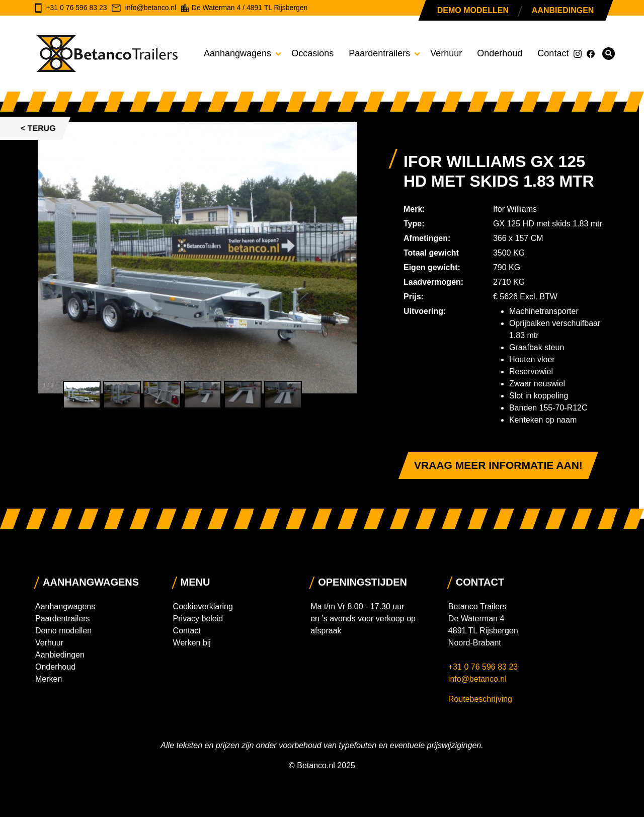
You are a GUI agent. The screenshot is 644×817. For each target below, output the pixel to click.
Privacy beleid (198, 619)
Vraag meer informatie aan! (498, 465)
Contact (553, 53)
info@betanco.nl (477, 679)
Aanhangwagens (237, 53)
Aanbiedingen (562, 10)
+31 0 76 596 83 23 (484, 667)
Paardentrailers (379, 53)
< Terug (38, 128)
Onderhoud (500, 53)
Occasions (312, 53)
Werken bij (192, 643)
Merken (49, 679)
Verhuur (446, 53)
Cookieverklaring (203, 606)
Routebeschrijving (480, 699)
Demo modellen (473, 10)
